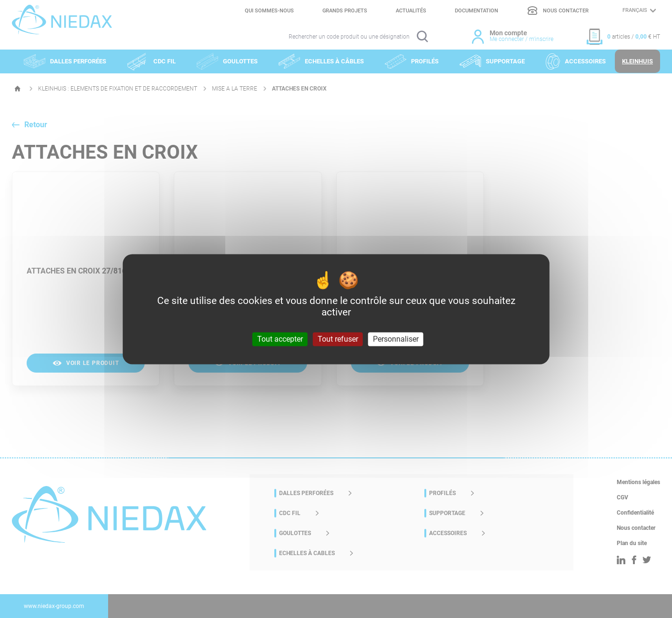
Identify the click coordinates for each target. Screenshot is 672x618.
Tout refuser (338, 339)
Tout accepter (280, 339)
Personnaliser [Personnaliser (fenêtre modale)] (396, 339)
